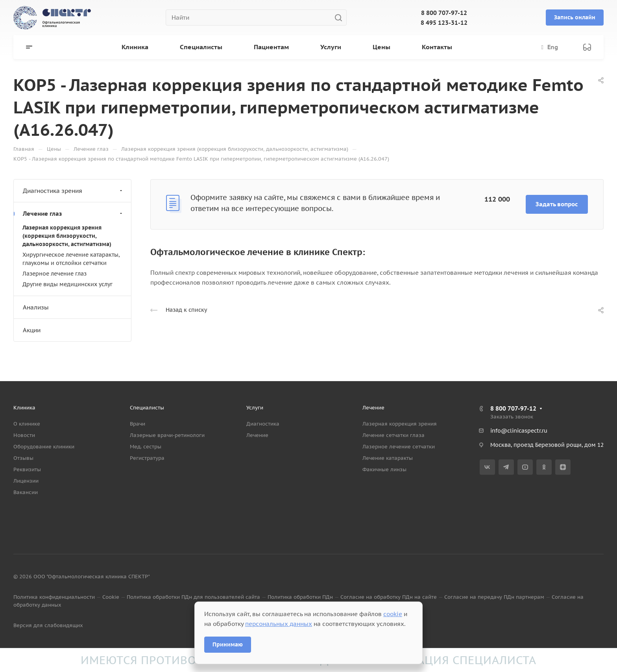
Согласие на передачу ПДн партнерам (494, 597)
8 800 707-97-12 (444, 13)
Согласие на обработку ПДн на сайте (389, 597)
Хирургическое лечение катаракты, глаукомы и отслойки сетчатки (71, 259)
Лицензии (26, 481)
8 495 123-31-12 (444, 23)
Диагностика (263, 424)
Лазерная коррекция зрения (400, 424)
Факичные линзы (384, 469)
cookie (393, 614)
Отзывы (23, 458)
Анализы (36, 307)
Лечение (257, 435)
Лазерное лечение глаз (54, 274)
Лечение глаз (73, 214)
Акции (32, 330)
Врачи (138, 424)
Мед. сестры (146, 447)
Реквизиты (27, 469)
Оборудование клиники (44, 447)
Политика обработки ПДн (300, 597)
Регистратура (147, 458)
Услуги (255, 408)
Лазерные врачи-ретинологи (167, 435)
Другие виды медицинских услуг (67, 284)
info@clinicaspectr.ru (519, 431)
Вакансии (26, 492)
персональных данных (279, 624)
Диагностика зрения (73, 191)
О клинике (27, 424)
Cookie (111, 597)
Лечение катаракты (388, 458)
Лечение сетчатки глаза (393, 435)
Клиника (24, 408)
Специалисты (147, 408)
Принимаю (228, 644)
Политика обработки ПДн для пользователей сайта (193, 597)
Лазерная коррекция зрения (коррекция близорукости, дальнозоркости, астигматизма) (67, 236)
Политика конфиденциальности (54, 597)
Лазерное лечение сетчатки (399, 447)
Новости (24, 435)
